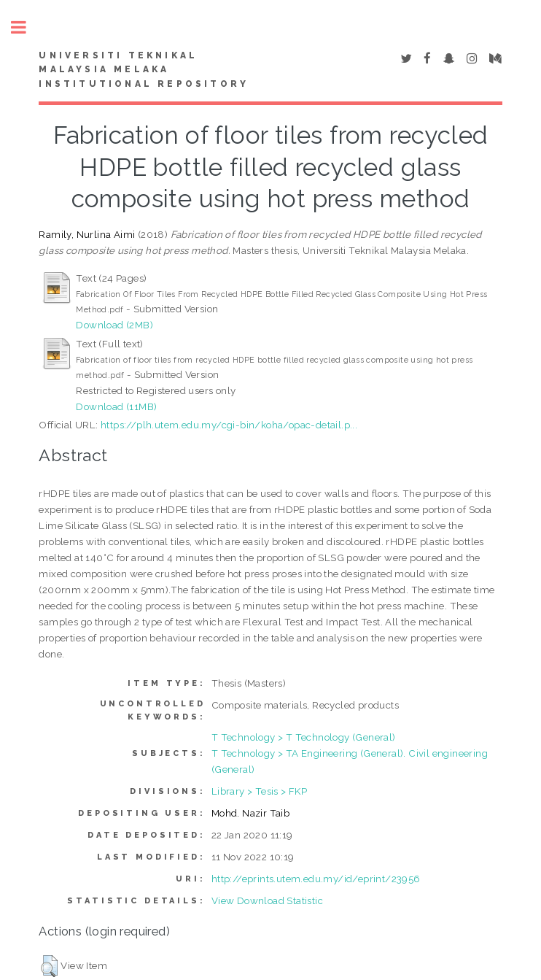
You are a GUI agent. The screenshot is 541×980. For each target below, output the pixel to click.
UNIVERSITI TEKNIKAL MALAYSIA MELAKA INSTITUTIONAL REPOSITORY (144, 70)
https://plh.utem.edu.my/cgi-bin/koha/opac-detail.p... (229, 425)
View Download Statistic (267, 900)
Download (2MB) (114, 325)
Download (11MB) (116, 406)
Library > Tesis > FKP (259, 791)
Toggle (26, 27)
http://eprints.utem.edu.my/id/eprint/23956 (316, 879)
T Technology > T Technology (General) (304, 737)
